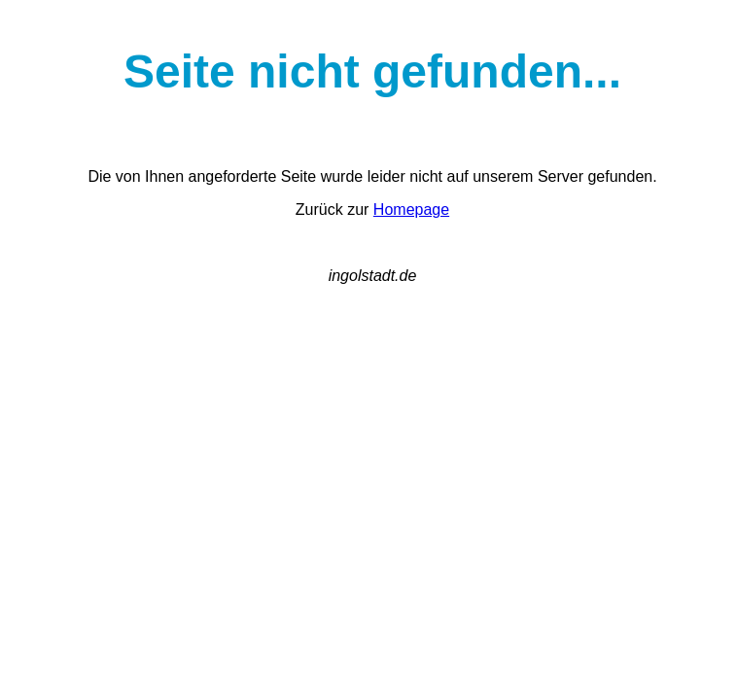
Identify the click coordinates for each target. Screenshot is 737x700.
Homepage (411, 210)
